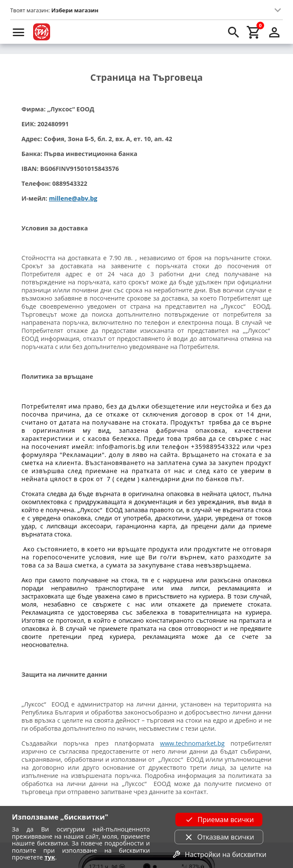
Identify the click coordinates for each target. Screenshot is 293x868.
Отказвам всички (219, 837)
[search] (234, 32)
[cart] (254, 32)
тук (50, 857)
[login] (274, 32)
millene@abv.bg (73, 198)
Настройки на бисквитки (219, 854)
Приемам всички (219, 820)
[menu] (19, 32)
